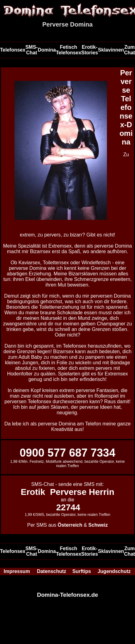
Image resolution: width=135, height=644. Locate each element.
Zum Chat (129, 50)
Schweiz (98, 525)
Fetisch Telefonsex (68, 50)
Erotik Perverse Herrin (67, 492)
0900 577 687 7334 (67, 453)
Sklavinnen (111, 50)
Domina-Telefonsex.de (67, 595)
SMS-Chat (31, 50)
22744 (68, 507)
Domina (47, 50)
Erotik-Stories (90, 50)
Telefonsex (13, 50)
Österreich (70, 525)
